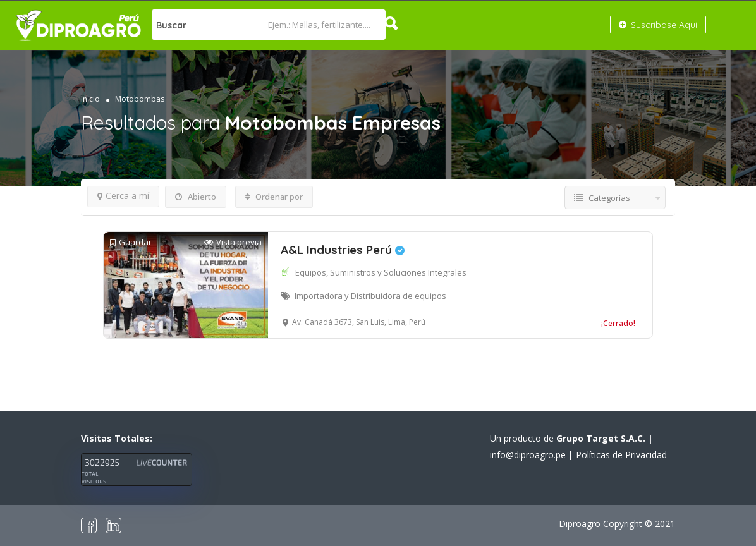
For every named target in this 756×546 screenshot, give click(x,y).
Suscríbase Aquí (658, 25)
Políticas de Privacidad (621, 455)
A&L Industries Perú (343, 250)
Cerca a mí (123, 196)
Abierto (196, 197)
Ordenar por (274, 197)
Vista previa (233, 242)
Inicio (90, 99)
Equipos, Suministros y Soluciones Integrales (381, 272)
